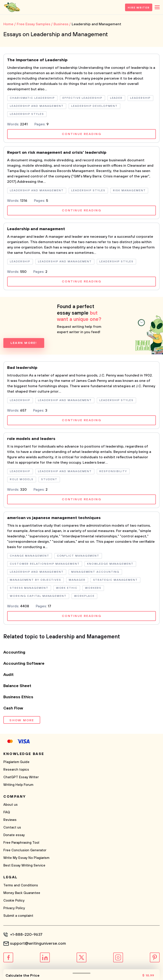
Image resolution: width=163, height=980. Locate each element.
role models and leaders (31, 439)
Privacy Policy (14, 908)
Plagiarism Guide (16, 762)
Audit (8, 675)
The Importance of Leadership (37, 60)
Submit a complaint (18, 916)
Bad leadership (22, 368)
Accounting (14, 652)
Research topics (16, 770)
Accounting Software (24, 664)
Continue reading (81, 134)
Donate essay (14, 835)
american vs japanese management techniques (54, 518)
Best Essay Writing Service (24, 865)
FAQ (7, 812)
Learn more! (24, 343)
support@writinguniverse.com (38, 944)
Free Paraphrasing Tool (21, 843)
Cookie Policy (14, 901)
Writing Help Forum (18, 785)
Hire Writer (139, 8)
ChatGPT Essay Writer (21, 777)
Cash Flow (13, 708)
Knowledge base (24, 754)
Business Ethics (18, 697)
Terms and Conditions (21, 885)
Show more (22, 720)
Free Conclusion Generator (25, 850)
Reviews (10, 820)
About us (10, 805)
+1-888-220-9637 (26, 935)
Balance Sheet (17, 686)
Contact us (12, 828)
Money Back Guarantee (22, 893)
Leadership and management (36, 229)
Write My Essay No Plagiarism (26, 858)
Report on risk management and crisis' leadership (57, 153)
